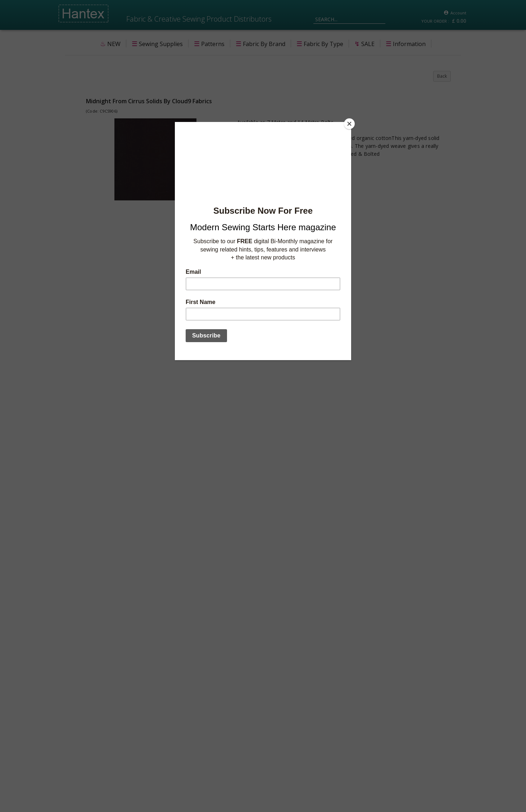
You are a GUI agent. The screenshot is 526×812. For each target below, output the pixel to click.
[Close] (349, 124)
